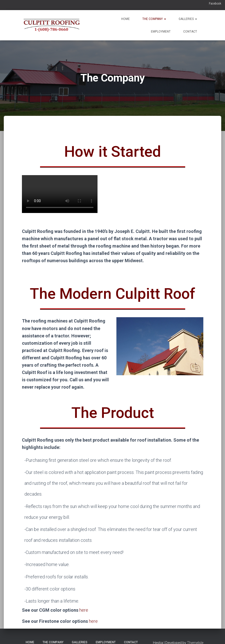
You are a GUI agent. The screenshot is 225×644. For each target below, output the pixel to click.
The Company (154, 19)
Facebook (215, 4)
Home (125, 19)
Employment (161, 32)
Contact (190, 32)
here (84, 610)
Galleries (188, 19)
